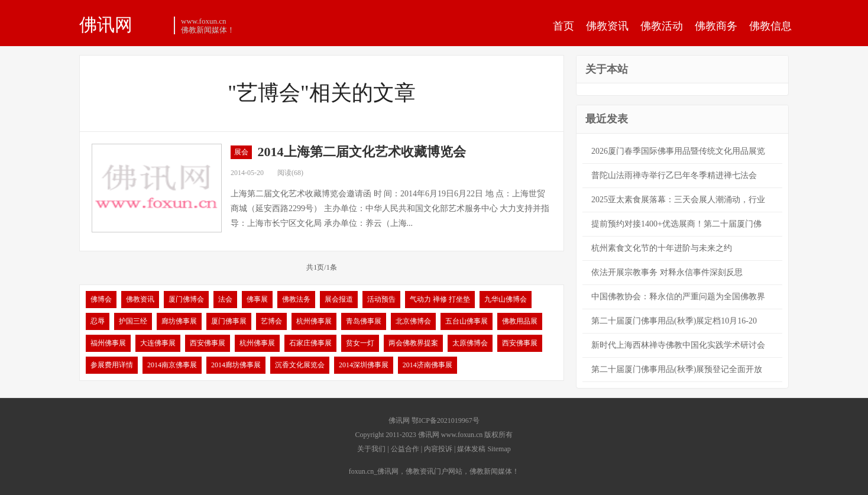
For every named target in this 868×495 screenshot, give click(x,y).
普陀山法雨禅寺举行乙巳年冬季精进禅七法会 (674, 175)
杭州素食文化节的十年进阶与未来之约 (662, 248)
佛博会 (101, 299)
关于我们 (371, 449)
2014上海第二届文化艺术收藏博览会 (362, 152)
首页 (563, 26)
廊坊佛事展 (179, 321)
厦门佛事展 (229, 321)
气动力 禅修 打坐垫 (440, 299)
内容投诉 (438, 449)
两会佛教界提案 (413, 343)
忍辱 (98, 321)
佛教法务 (296, 299)
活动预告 (381, 299)
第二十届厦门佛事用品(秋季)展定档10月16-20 (674, 321)
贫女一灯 (360, 343)
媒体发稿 (471, 449)
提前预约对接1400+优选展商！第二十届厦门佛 (676, 224)
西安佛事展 (208, 343)
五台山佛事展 (467, 321)
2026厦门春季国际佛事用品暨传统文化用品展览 (678, 151)
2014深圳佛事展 (364, 365)
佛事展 (257, 299)
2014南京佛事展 (172, 365)
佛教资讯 (607, 26)
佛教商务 (716, 26)
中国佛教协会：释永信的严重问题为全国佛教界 (678, 297)
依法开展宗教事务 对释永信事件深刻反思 (667, 272)
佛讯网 (106, 24)
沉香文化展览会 (300, 365)
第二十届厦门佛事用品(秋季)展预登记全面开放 (677, 369)
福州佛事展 (108, 343)
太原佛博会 (470, 343)
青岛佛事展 (364, 321)
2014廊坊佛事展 (236, 365)
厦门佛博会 (186, 299)
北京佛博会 (413, 321)
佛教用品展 (520, 321)
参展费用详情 (112, 365)
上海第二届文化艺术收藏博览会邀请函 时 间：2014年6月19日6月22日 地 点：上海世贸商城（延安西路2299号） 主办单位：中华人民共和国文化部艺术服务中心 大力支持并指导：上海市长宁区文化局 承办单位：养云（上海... (390, 208)
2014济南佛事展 (427, 365)
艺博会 (271, 321)
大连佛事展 (158, 343)
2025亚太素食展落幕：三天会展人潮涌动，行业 (678, 200)
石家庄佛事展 (310, 343)
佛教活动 (662, 26)
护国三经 (133, 321)
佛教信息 (770, 26)
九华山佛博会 (506, 299)
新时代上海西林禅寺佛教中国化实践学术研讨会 (678, 345)
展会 (241, 152)
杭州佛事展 (314, 321)
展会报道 (339, 299)
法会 (225, 299)
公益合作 (405, 449)
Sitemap (499, 449)
